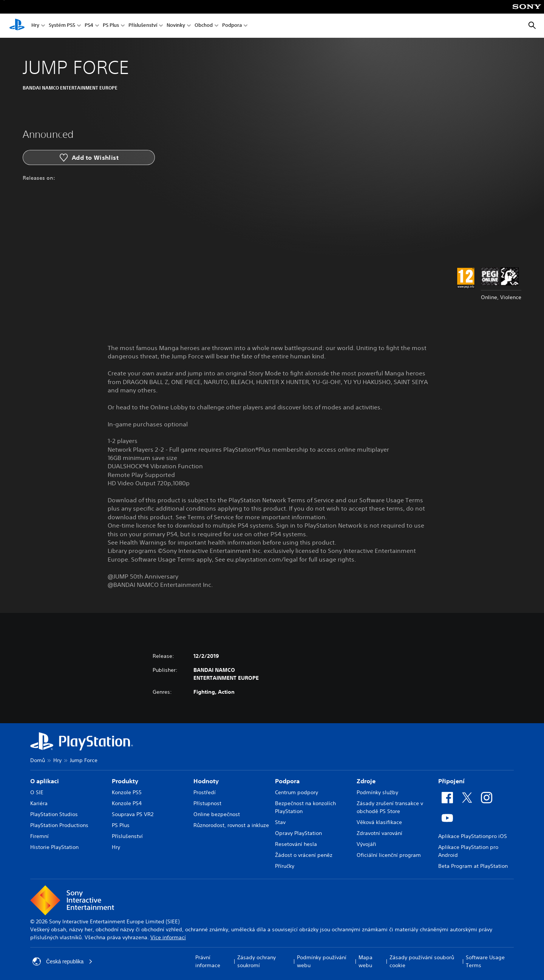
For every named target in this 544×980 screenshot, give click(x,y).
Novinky (176, 26)
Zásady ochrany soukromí (257, 961)
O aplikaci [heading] (45, 781)
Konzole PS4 (127, 803)
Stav (280, 822)
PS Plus (111, 26)
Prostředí (205, 792)
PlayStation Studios (54, 814)
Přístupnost (207, 803)
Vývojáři (366, 844)
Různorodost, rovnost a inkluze (231, 825)
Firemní (39, 836)
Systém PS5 (62, 26)
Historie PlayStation (54, 847)
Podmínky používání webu (322, 961)
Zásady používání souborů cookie (422, 961)
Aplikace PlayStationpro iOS (473, 836)
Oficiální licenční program (389, 855)
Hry (35, 26)
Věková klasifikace (379, 822)
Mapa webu (365, 961)
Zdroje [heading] (366, 781)
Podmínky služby (377, 792)
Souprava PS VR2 (133, 814)
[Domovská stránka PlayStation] (17, 26)
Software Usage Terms (485, 961)
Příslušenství (143, 26)
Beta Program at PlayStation (473, 866)
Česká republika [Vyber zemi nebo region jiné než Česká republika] (63, 961)
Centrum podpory (297, 792)
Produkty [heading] (125, 781)
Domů (38, 760)
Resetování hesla (296, 844)
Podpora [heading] (287, 781)
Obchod (204, 26)
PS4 (89, 26)
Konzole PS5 (127, 792)
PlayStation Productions (59, 825)
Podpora (232, 26)
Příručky (285, 866)
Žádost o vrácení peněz (304, 855)
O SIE (37, 792)
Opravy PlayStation (298, 833)
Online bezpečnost (217, 814)
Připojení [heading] (451, 781)
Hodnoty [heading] (206, 781)
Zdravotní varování (379, 833)
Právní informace (208, 961)
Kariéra (39, 803)
